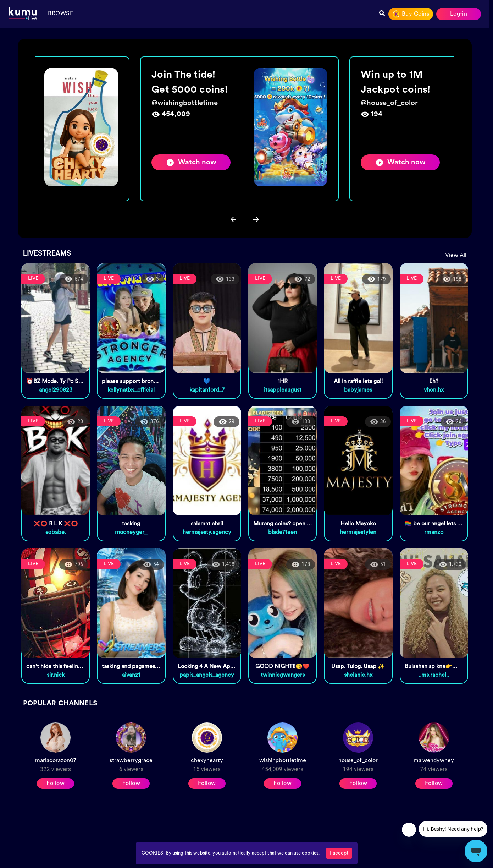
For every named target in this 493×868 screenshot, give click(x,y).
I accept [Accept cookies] (339, 853)
